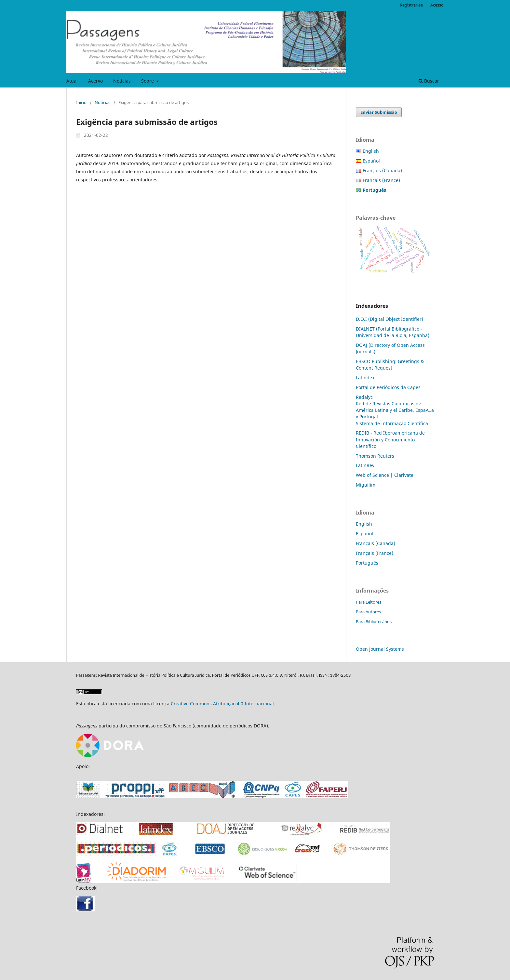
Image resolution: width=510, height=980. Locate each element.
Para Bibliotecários (374, 621)
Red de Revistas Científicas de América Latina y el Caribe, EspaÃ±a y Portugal (395, 410)
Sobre (148, 81)
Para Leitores (369, 602)
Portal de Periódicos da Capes (388, 387)
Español (371, 161)
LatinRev (365, 465)
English (371, 151)
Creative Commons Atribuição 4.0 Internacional (222, 704)
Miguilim (366, 485)
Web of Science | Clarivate (385, 475)
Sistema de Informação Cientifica (392, 423)
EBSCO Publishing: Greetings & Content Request (390, 365)
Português (367, 563)
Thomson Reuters (375, 456)
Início (81, 102)
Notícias (122, 81)
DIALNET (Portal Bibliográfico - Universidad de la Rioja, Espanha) (393, 332)
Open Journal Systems (380, 649)
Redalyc (364, 397)
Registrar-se (411, 5)
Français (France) (381, 180)
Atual (72, 81)
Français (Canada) (382, 170)
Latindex (365, 378)
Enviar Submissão (379, 112)
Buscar (429, 81)
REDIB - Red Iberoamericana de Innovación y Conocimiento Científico (390, 439)
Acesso (437, 5)
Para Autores (368, 612)
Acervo (95, 81)
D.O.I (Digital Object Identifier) (389, 319)
